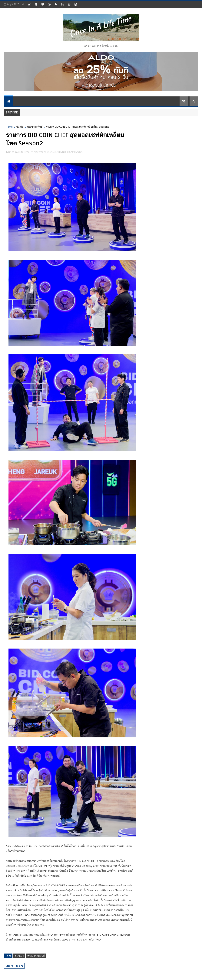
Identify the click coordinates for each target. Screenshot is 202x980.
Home (9, 127)
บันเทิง (20, 127)
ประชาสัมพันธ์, (75, 152)
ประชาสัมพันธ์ (35, 127)
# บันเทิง (19, 956)
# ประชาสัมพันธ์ (36, 956)
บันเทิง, (63, 152)
